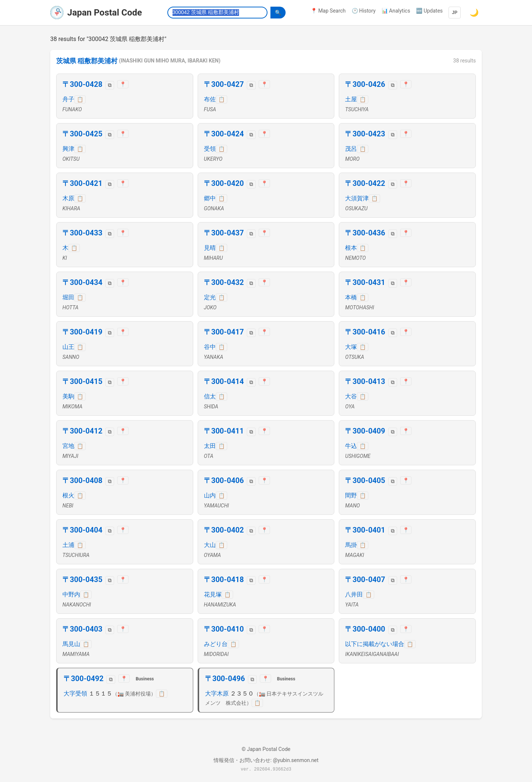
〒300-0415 (82, 381)
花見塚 (213, 594)
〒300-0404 (82, 530)
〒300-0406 (224, 480)
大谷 (351, 396)
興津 (68, 149)
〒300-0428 (82, 84)
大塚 (351, 347)
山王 (68, 347)
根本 (351, 248)
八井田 (354, 594)
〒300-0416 (365, 332)
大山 (210, 545)
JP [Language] (455, 13)
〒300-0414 (224, 381)
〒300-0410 (224, 629)
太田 (210, 446)
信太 (210, 396)
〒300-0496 (225, 679)
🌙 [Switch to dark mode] (474, 13)
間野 (351, 495)
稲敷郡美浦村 (98, 61)
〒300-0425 (82, 134)
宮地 (68, 446)
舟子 (68, 99)
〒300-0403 (82, 629)
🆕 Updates (429, 11)
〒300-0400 (365, 629)
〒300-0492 (83, 679)
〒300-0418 (224, 579)
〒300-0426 (365, 84)
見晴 (210, 248)
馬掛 (351, 545)
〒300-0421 (82, 183)
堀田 (68, 297)
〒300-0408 (82, 480)
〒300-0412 (82, 431)
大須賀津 (357, 198)
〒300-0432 (224, 282)
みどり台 (216, 644)
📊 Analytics (396, 11)
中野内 (71, 594)
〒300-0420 (224, 183)
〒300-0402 (224, 530)
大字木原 (217, 693)
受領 (210, 149)
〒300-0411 (224, 431)
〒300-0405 (365, 480)
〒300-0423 (365, 134)
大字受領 (75, 693)
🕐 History (364, 11)
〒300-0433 (82, 233)
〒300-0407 (365, 579)
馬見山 (71, 644)
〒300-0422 (365, 183)
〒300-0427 (224, 84)
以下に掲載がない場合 (375, 644)
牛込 (351, 446)
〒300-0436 (365, 233)
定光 (210, 297)
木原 (68, 198)
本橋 (351, 297)
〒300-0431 (365, 282)
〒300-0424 (224, 134)
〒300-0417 (224, 332)
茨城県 (66, 61)
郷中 (210, 198)
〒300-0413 (365, 381)
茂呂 (351, 149)
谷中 (210, 347)
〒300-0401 (365, 530)
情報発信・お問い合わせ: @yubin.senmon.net (266, 760)
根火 (68, 495)
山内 (210, 495)
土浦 (68, 545)
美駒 (68, 396)
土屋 (351, 99)
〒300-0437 (224, 233)
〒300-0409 (365, 431)
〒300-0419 (82, 332)
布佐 (210, 99)
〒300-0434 (82, 282)
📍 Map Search (328, 11)
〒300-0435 (82, 579)
